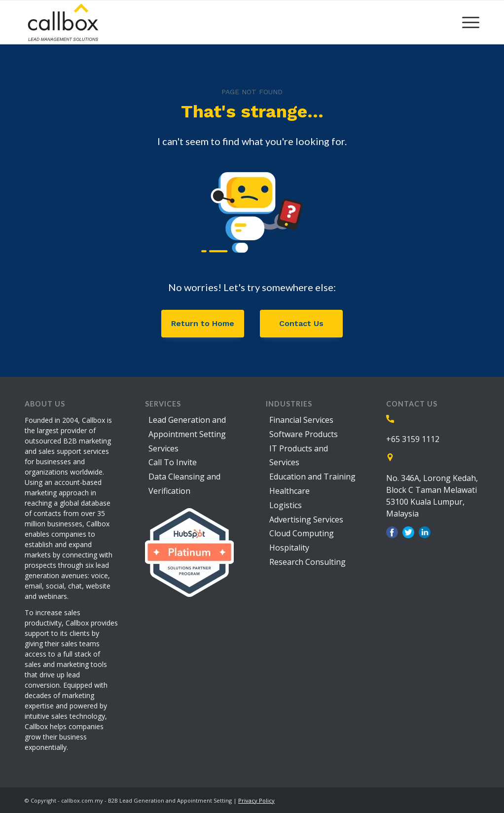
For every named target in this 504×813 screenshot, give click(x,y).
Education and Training (312, 477)
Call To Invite (173, 462)
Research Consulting (307, 562)
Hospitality (289, 548)
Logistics (286, 505)
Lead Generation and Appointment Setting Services (187, 434)
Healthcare (289, 491)
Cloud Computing (302, 533)
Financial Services (301, 420)
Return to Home (203, 323)
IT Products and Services (299, 456)
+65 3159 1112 (413, 439)
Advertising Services (306, 519)
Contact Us (301, 323)
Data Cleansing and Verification (184, 484)
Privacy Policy (256, 800)
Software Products (304, 434)
